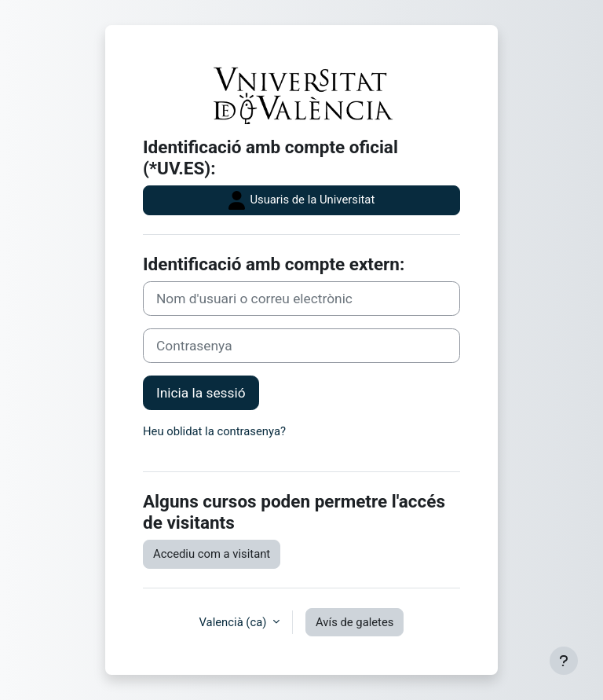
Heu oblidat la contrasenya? (214, 431)
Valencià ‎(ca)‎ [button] (235, 622)
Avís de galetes (354, 622)
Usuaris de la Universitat (301, 200)
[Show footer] (564, 661)
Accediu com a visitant (212, 554)
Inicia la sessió (201, 393)
